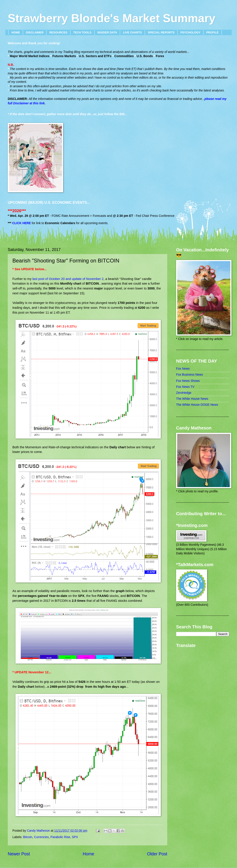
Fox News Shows (188, 381)
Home (89, 854)
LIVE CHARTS (132, 32)
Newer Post (19, 854)
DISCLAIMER (35, 32)
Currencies (41, 837)
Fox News (183, 369)
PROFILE (212, 32)
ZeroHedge (184, 393)
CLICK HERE (21, 223)
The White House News (192, 399)
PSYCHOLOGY (190, 32)
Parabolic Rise (60, 837)
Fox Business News (189, 375)
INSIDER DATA (107, 32)
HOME (16, 32)
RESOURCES (58, 32)
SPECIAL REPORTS (161, 32)
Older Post (157, 854)
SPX (75, 837)
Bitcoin (28, 837)
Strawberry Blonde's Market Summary (112, 18)
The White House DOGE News (197, 405)
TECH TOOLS (82, 32)
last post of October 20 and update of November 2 (68, 279)
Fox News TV (185, 387)
